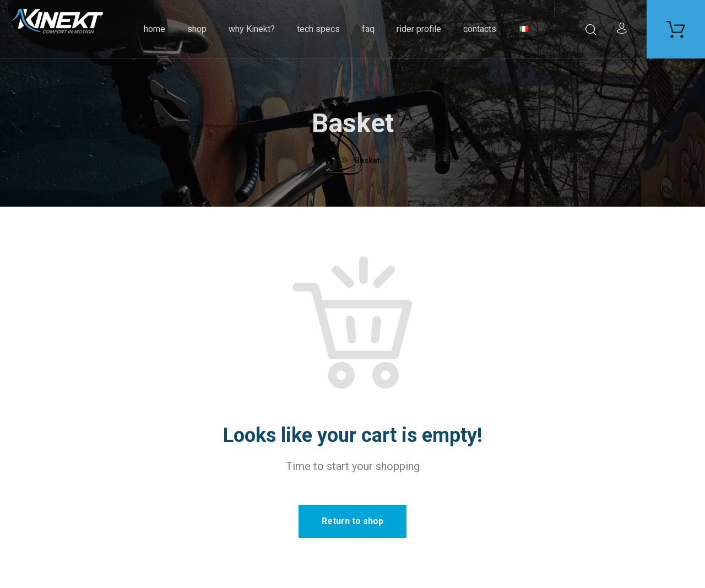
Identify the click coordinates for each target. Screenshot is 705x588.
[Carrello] (676, 28)
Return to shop (352, 521)
